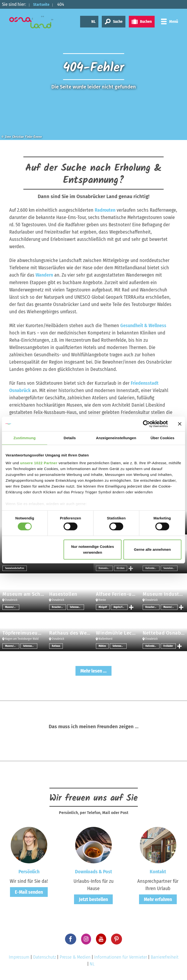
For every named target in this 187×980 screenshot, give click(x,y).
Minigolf (103, 607)
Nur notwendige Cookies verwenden (93, 549)
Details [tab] (70, 438)
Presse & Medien (75, 957)
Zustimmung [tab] (24, 438)
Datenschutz (45, 957)
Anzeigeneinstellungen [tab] (116, 438)
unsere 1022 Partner (39, 463)
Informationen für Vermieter (121, 957)
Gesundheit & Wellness (143, 325)
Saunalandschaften (15, 568)
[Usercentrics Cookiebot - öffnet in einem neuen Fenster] (146, 424)
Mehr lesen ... (93, 671)
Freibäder (168, 646)
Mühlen (102, 646)
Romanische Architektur (106, 568)
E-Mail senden (29, 892)
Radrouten (105, 210)
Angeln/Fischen (121, 607)
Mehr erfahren (158, 899)
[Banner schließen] (180, 424)
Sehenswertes (77, 607)
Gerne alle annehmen (152, 549)
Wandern (44, 275)
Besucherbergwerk (59, 607)
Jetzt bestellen (93, 899)
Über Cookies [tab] (162, 438)
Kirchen (121, 568)
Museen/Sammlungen (12, 607)
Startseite (43, 4)
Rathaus (56, 646)
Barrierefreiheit (165, 957)
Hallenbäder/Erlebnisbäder (152, 568)
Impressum (19, 957)
